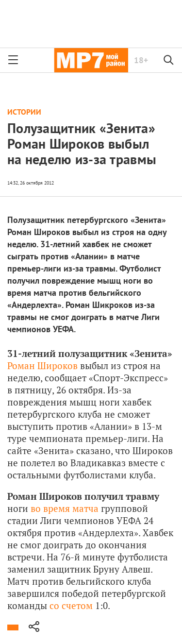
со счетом (71, 605)
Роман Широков (42, 365)
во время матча (65, 508)
